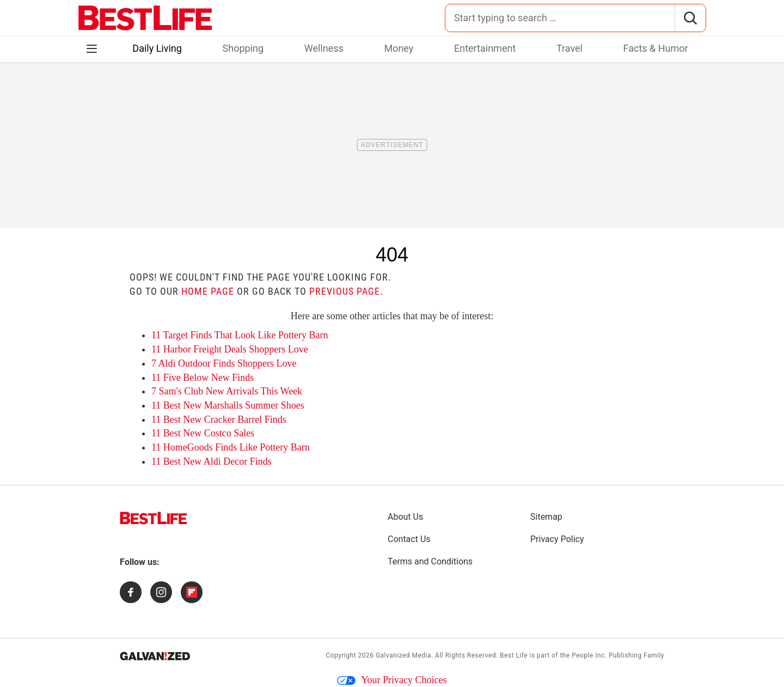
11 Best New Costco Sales (203, 433)
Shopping (243, 48)
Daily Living (157, 48)
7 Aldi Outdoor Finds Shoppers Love (224, 363)
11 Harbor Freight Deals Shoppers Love (230, 349)
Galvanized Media (403, 655)
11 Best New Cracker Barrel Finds (219, 420)
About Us (405, 517)
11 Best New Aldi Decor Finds (212, 461)
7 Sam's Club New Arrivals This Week (227, 391)
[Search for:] (560, 18)
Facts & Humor (656, 48)
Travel (569, 48)
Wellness (324, 48)
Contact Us (409, 539)
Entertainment (485, 48)
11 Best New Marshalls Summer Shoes (228, 405)
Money (399, 48)
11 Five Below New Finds (203, 378)
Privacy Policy (557, 539)
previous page (345, 291)
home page (208, 291)
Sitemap (546, 517)
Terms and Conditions (430, 561)
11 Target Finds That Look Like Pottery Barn (240, 335)
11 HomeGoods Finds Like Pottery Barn (231, 447)
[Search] (690, 18)
